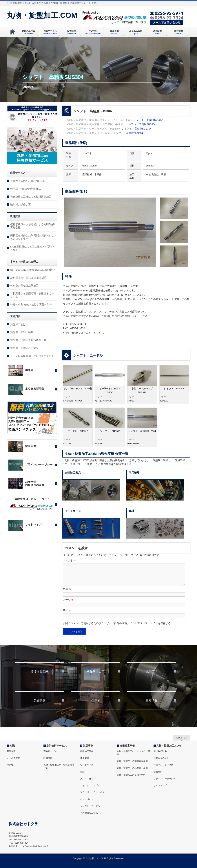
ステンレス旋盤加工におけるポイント (32, 356)
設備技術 (152, 676)
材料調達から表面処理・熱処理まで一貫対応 (32, 295)
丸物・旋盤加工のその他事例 (131, 775)
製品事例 (39, 705)
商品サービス (96, 676)
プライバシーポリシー (165, 779)
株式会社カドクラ (94, 859)
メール (68, 604)
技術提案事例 (127, 746)
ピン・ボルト (87, 799)
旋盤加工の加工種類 (22, 332)
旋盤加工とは (18, 324)
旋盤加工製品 (87, 752)
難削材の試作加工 (21, 205)
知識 (12, 746)
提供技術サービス (56, 746)
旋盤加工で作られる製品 (24, 348)
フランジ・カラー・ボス (92, 792)
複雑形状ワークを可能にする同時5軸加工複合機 (33, 226)
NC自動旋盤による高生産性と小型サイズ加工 (33, 248)
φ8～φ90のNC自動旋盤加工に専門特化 (33, 270)
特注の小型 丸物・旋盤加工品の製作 (31, 304)
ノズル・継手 (87, 779)
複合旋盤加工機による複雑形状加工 (31, 197)
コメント (70, 560)
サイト (67, 615)
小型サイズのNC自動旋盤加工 (28, 181)
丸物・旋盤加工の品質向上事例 (132, 768)
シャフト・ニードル (88, 356)
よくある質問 (13, 758)
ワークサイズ (87, 765)
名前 (67, 593)
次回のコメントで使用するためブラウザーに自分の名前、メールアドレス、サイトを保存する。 (118, 628)
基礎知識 (11, 752)
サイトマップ (160, 786)
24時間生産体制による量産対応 (28, 278)
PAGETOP (182, 738)
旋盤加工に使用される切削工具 (28, 340)
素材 (82, 772)
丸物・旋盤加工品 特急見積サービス (60, 767)
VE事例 (95, 705)
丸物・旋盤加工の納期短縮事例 (132, 761)
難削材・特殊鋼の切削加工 (26, 189)
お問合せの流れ (161, 758)
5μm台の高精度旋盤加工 (24, 286)
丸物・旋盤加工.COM (42, 15)
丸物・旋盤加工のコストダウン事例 (133, 753)
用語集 (10, 765)
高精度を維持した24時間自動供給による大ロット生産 (32, 237)
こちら (100, 333)
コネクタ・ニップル (90, 786)
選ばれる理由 (39, 676)
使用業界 (85, 758)
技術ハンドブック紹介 (165, 765)
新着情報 (152, 705)
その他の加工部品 (89, 813)
